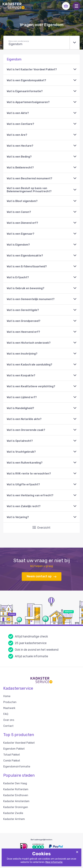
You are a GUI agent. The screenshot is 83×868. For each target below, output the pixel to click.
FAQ (6, 714)
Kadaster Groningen (16, 807)
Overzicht (41, 528)
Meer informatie (54, 862)
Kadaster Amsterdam (16, 801)
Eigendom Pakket (14, 749)
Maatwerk (9, 708)
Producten (10, 702)
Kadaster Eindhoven (16, 795)
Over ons (9, 720)
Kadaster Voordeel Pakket (19, 743)
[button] (76, 6)
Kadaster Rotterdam (16, 789)
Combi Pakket (12, 761)
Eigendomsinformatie (17, 767)
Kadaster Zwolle (13, 813)
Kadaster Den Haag (15, 783)
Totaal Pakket (12, 755)
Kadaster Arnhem (14, 819)
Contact (8, 726)
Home (7, 696)
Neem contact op (42, 576)
